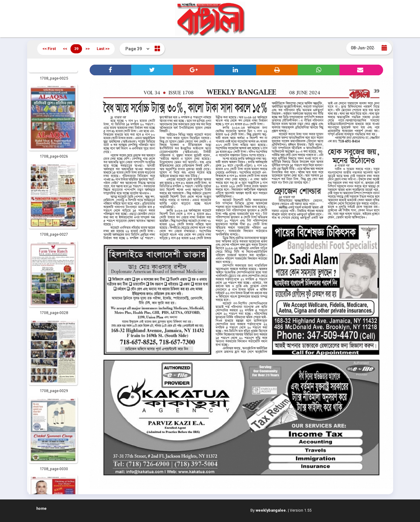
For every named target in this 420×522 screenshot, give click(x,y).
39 (76, 49)
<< (65, 49)
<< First (49, 49)
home (41, 508)
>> (88, 49)
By (269, 510)
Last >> (103, 49)
